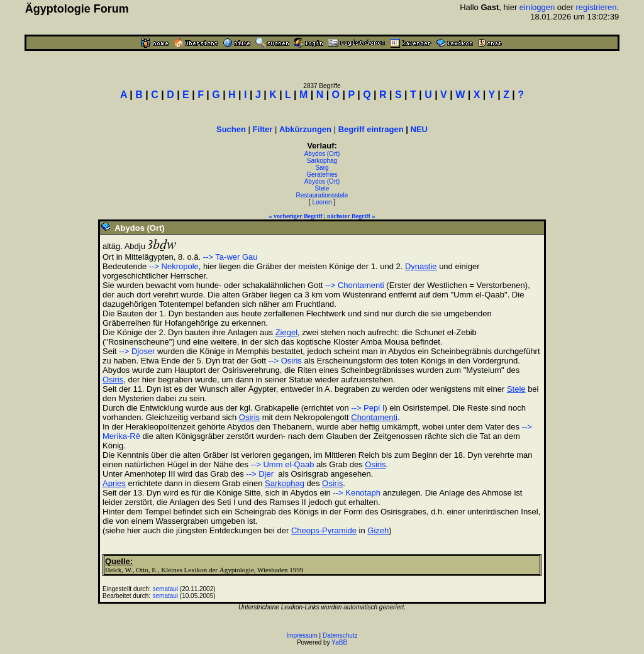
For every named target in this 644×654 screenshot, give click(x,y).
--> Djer (260, 474)
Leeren (322, 202)
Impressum (302, 635)
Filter (263, 129)
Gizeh (378, 530)
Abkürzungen (305, 129)
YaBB (339, 642)
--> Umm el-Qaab (283, 464)
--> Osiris (285, 361)
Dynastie (421, 266)
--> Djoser (137, 351)
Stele (322, 188)
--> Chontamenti (355, 285)
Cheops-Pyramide (324, 530)
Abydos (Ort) (322, 154)
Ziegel (286, 332)
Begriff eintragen (371, 129)
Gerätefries (322, 175)
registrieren (597, 7)
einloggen (537, 7)
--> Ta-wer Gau (230, 257)
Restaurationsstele (322, 195)
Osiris (113, 380)
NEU (419, 129)
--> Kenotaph (357, 493)
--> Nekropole (174, 266)
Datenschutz (340, 635)
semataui (166, 589)
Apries (114, 483)
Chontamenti (374, 417)
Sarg (322, 168)
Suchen (231, 129)
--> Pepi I (368, 408)
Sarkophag (322, 161)
